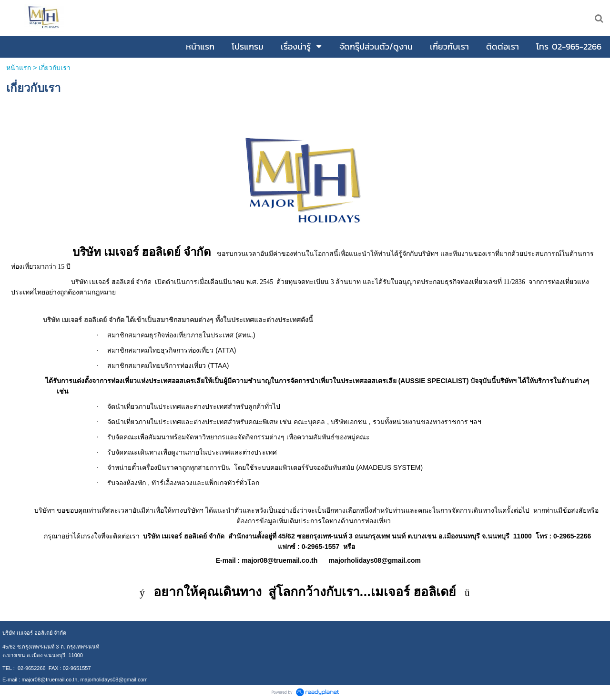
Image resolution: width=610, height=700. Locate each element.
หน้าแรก (20, 68)
